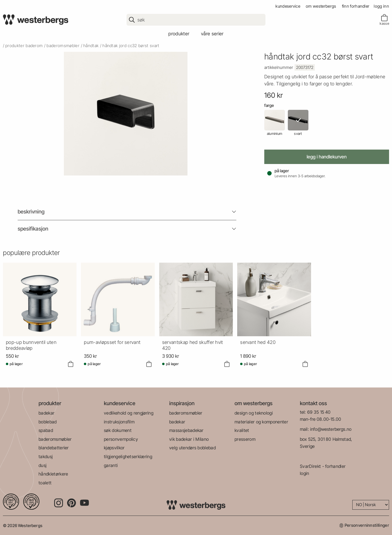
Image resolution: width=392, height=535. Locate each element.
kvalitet (242, 430)
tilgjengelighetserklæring (128, 457)
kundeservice (288, 6)
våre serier (212, 34)
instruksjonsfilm (119, 422)
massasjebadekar (186, 430)
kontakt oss (313, 403)
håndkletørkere (53, 474)
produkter (179, 34)
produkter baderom (24, 45)
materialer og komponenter (261, 422)
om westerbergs (321, 6)
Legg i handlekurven (327, 157)
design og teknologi (254, 413)
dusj (43, 465)
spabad (46, 430)
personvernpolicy (121, 439)
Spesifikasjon (33, 229)
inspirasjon (182, 403)
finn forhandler (356, 6)
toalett (45, 483)
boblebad (48, 422)
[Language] (371, 505)
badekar (46, 413)
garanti (111, 465)
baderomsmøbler (63, 45)
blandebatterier (54, 448)
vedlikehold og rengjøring (129, 413)
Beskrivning (31, 212)
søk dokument (118, 430)
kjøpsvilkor (114, 448)
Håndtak (91, 45)
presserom (245, 439)
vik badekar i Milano (189, 439)
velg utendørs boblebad (192, 448)
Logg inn (381, 6)
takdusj (46, 457)
